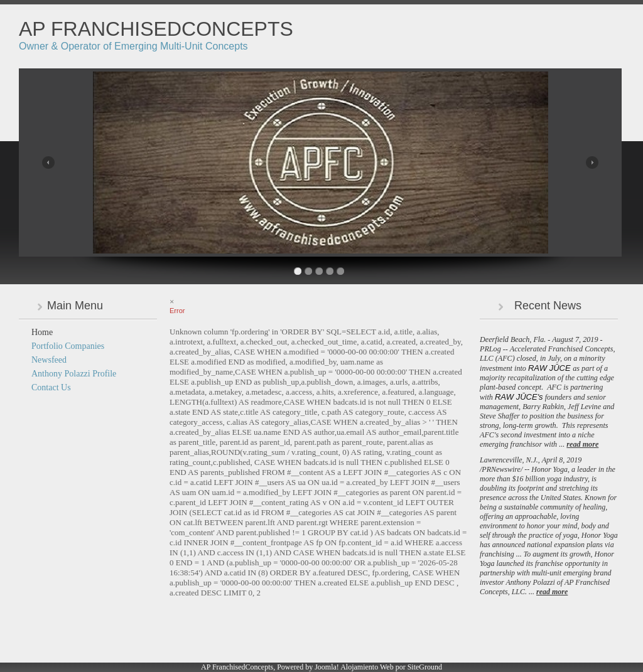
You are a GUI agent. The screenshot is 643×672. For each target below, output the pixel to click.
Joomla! (327, 667)
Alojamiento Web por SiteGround (391, 667)
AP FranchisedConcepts (156, 29)
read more (582, 444)
